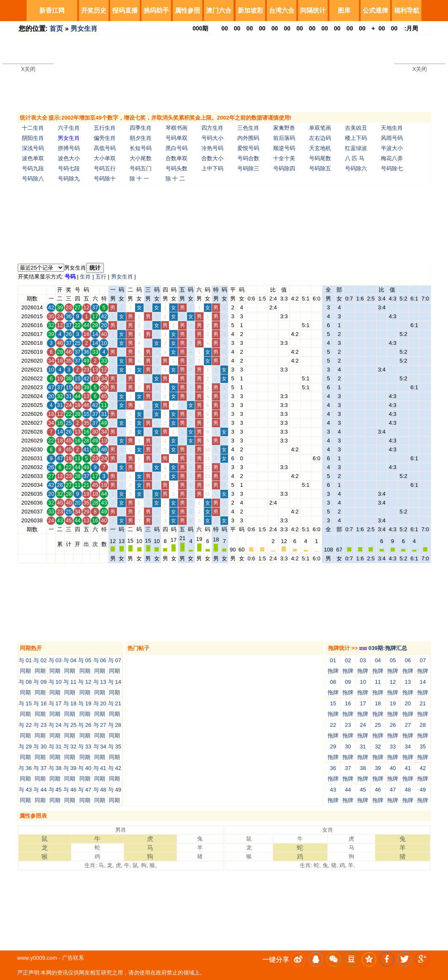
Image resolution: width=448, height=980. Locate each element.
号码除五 (320, 168)
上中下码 (212, 168)
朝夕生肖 (141, 138)
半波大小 (392, 148)
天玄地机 (320, 148)
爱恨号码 (248, 148)
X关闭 (29, 69)
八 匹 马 (355, 158)
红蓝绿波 (356, 148)
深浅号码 (33, 148)
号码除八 (33, 179)
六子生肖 (69, 128)
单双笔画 (320, 128)
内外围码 (248, 138)
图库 (344, 10)
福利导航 (407, 10)
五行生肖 (105, 128)
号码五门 (141, 168)
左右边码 (320, 138)
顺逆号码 (284, 148)
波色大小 (69, 158)
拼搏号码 (69, 148)
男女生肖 (84, 29)
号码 (70, 277)
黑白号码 (176, 148)
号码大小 (212, 138)
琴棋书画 (176, 128)
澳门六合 (219, 10)
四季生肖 (141, 128)
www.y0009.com (37, 958)
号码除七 (392, 168)
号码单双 (176, 138)
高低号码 (105, 148)
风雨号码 (392, 138)
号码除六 (356, 168)
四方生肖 (212, 128)
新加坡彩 (250, 10)
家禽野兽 (284, 128)
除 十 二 (175, 179)
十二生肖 (33, 128)
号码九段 (33, 168)
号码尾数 (320, 158)
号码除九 (69, 179)
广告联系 (73, 958)
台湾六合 (282, 10)
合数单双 (176, 158)
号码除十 (105, 179)
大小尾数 (141, 158)
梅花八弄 (392, 158)
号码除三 (248, 168)
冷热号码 (212, 148)
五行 (101, 277)
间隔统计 (313, 10)
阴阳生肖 (33, 138)
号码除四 (284, 168)
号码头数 (176, 168)
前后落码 (284, 138)
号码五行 (105, 168)
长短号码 (141, 148)
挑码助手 (156, 10)
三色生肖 (248, 128)
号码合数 (248, 158)
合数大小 (212, 158)
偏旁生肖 (105, 138)
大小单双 (105, 158)
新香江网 (52, 10)
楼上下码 (356, 138)
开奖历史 (94, 10)
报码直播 (125, 10)
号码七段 (69, 168)
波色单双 (33, 158)
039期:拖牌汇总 (383, 648)
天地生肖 (392, 128)
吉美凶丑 (356, 128)
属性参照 (187, 10)
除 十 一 (139, 179)
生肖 (85, 277)
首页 (56, 29)
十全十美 (284, 158)
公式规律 (375, 10)
